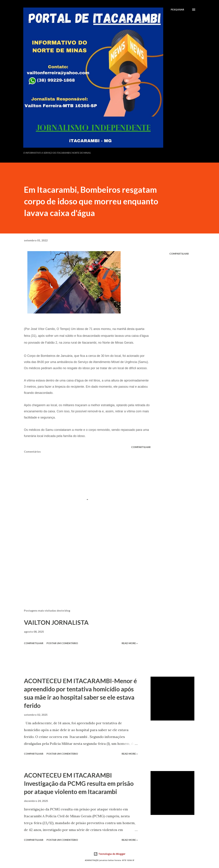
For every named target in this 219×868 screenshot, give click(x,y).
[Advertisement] (82, 566)
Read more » (130, 643)
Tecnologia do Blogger (109, 854)
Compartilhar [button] (179, 254)
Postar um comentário (62, 643)
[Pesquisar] (177, 10)
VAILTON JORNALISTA (56, 622)
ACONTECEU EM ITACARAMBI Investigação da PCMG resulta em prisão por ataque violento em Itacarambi (79, 783)
